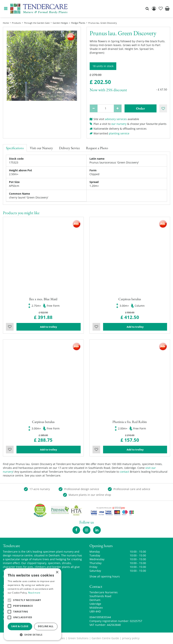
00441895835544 (100, 617)
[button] (33, 635)
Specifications (15, 148)
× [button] (57, 572)
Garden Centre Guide (105, 638)
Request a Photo (97, 148)
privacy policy (131, 638)
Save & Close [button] (20, 626)
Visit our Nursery (41, 148)
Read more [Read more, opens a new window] (34, 593)
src (147, 9)
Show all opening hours (105, 576)
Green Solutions (78, 638)
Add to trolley (48, 327)
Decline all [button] (46, 626)
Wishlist (10, 327)
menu (6, 9)
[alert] (33, 604)
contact (124, 472)
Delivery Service (69, 148)
